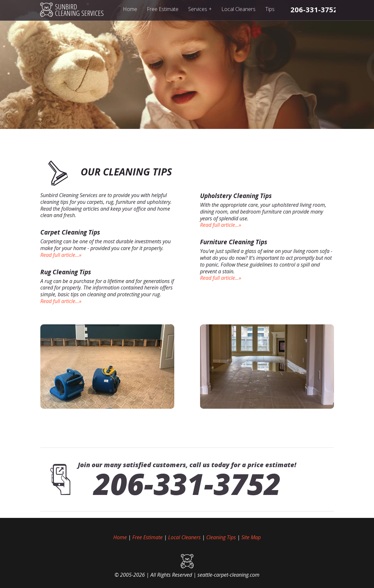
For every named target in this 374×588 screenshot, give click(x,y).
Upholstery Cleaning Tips (236, 196)
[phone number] (314, 9)
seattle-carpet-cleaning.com (228, 575)
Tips (270, 9)
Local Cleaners (238, 9)
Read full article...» (61, 255)
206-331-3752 (187, 484)
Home (130, 9)
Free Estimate (163, 9)
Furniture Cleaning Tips (234, 242)
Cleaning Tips (221, 537)
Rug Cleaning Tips (66, 272)
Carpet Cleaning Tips (70, 232)
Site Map (251, 537)
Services (200, 9)
